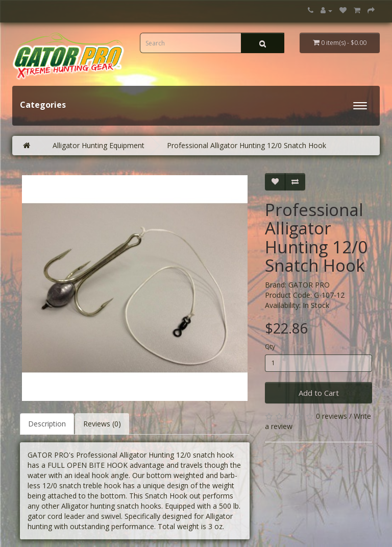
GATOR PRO (309, 285)
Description (47, 424)
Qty (270, 347)
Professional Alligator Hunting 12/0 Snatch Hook (247, 145)
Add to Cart (319, 393)
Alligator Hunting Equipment (99, 145)
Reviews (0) (102, 424)
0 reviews (332, 416)
